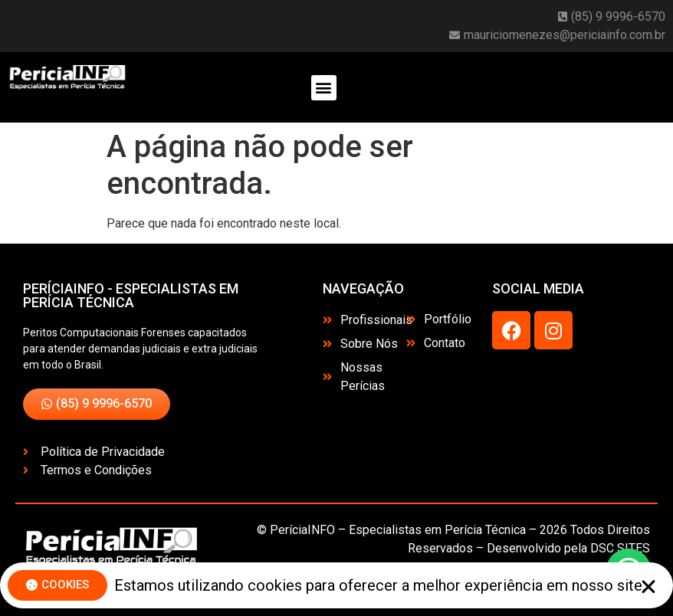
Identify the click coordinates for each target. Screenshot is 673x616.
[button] (324, 88)
